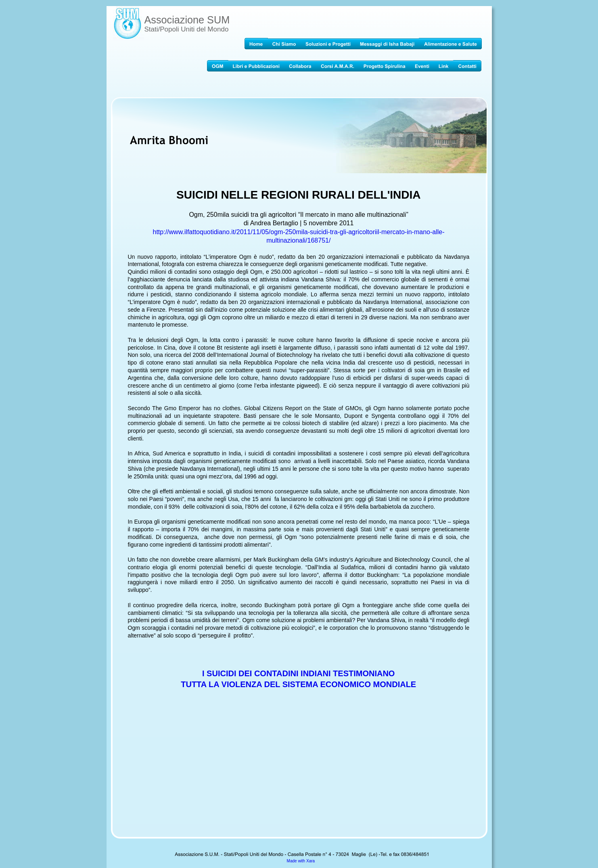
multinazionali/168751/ (298, 240)
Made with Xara (301, 861)
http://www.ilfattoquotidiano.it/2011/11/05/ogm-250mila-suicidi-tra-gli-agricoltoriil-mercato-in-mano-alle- (299, 232)
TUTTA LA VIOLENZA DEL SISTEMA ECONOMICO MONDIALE (298, 684)
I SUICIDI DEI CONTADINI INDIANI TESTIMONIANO (300, 673)
